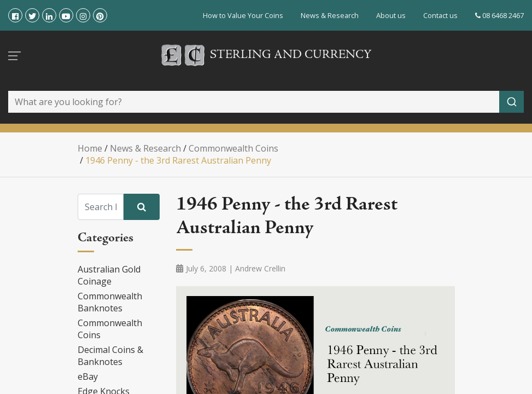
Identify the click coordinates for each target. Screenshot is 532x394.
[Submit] (511, 102)
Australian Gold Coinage (109, 275)
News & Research (330, 15)
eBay (88, 376)
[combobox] (266, 102)
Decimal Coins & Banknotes (110, 356)
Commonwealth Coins (110, 329)
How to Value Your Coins (243, 15)
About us (391, 15)
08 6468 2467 (499, 15)
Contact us (440, 15)
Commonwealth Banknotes (110, 302)
